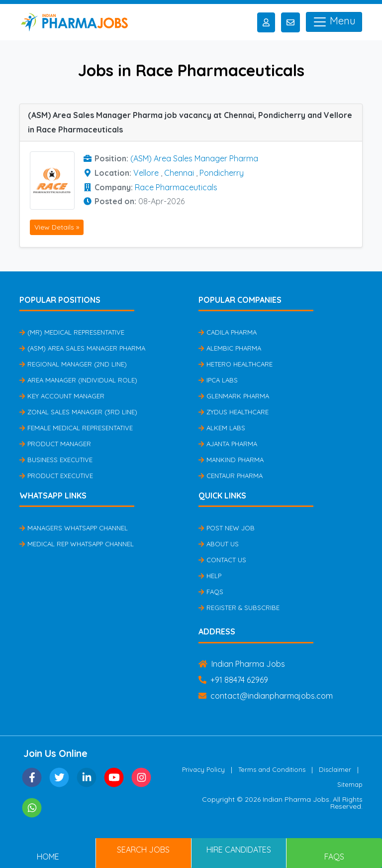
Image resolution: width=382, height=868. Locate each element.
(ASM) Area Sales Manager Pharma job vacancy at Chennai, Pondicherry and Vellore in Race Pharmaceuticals (190, 122)
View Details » (57, 227)
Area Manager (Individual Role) (78, 380)
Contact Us (222, 560)
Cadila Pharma (228, 332)
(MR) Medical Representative (72, 332)
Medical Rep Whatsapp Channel (77, 544)
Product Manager (55, 444)
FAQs (211, 592)
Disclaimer (335, 769)
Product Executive (56, 476)
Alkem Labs (222, 428)
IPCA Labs (218, 380)
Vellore (146, 173)
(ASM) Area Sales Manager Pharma (194, 158)
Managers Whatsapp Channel (74, 528)
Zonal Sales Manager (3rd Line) (78, 412)
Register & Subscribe (239, 608)
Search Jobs (143, 850)
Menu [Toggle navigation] (334, 22)
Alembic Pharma (230, 348)
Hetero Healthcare (236, 364)
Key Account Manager (62, 396)
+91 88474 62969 (233, 680)
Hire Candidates (239, 850)
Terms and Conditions (272, 769)
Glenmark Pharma (234, 396)
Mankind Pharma (231, 460)
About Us (219, 544)
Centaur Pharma (231, 476)
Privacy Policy (203, 769)
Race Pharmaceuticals (176, 187)
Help (210, 576)
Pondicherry (222, 173)
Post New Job (227, 528)
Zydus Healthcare (234, 412)
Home (48, 857)
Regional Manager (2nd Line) (73, 364)
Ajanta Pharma (228, 444)
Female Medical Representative (76, 428)
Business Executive (56, 460)
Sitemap (350, 784)
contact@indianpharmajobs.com (266, 696)
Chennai (179, 173)
